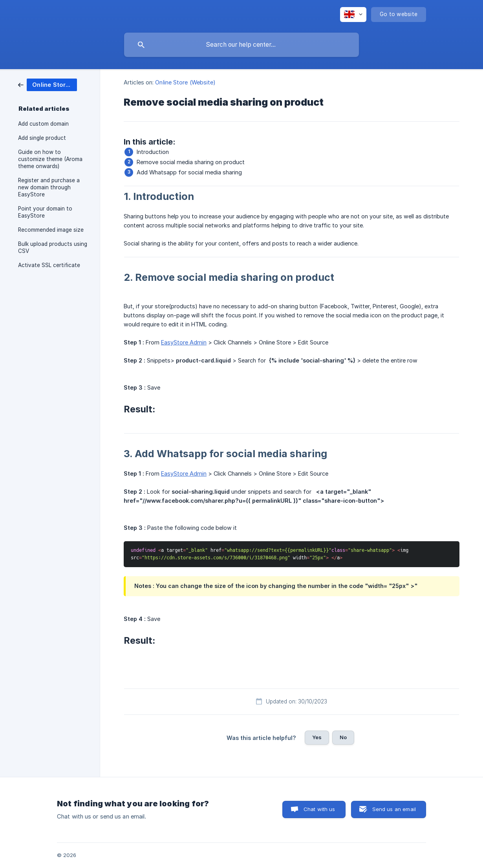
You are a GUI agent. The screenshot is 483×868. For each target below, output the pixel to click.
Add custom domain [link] (43, 124)
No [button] (343, 737)
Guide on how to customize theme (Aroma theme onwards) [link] (50, 159)
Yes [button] (317, 737)
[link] (48, 84)
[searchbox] (241, 45)
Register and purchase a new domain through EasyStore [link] (49, 187)
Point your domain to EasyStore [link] (45, 212)
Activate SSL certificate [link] (49, 265)
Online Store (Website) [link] (185, 82)
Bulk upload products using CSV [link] (53, 247)
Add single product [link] (42, 138)
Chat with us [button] (319, 809)
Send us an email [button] (394, 809)
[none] (353, 15)
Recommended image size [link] (51, 230)
